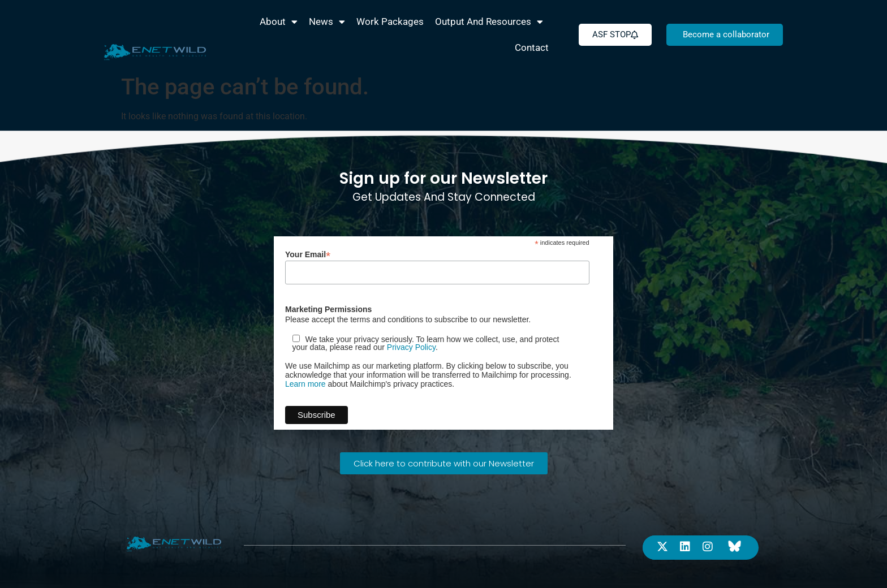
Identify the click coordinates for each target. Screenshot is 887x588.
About (279, 22)
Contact (532, 47)
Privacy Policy (411, 347)
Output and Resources (489, 22)
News (327, 22)
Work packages (390, 21)
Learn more (305, 384)
